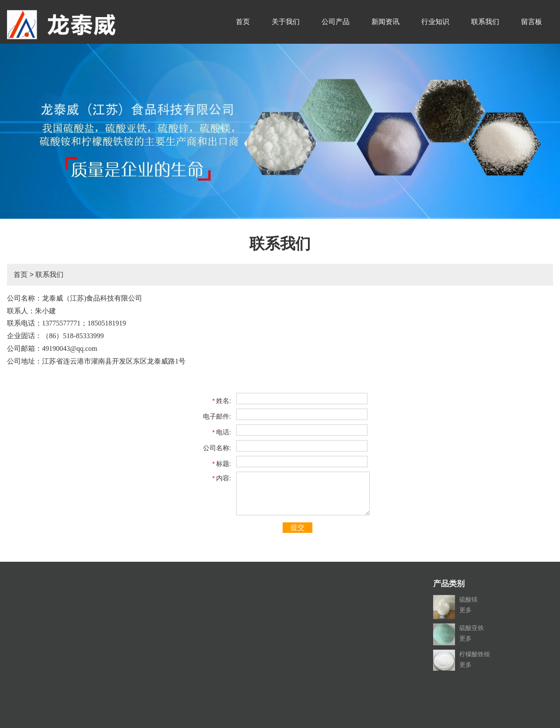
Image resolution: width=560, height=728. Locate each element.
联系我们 (485, 22)
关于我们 (286, 22)
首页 (243, 22)
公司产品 (336, 22)
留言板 (532, 22)
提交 (297, 527)
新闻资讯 (385, 22)
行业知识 (435, 22)
